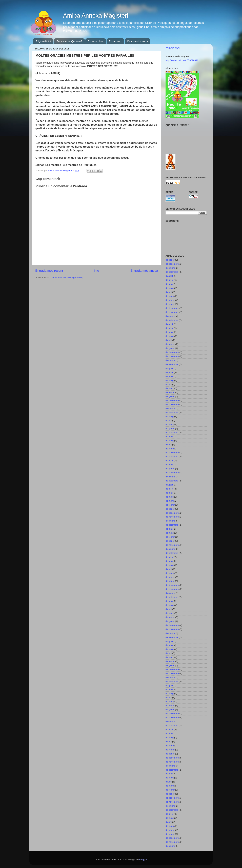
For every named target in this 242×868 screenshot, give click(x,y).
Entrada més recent (49, 271)
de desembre (172, 264)
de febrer (170, 300)
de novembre (172, 312)
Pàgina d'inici (43, 41)
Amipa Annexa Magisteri (96, 16)
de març (170, 296)
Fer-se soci (115, 41)
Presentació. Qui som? (69, 41)
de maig (170, 288)
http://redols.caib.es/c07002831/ (182, 60)
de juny (169, 284)
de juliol (169, 280)
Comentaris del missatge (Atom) (67, 277)
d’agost (169, 276)
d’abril (169, 292)
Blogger (143, 860)
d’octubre (170, 268)
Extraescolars (96, 41)
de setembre (172, 272)
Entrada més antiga (144, 271)
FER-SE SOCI (173, 48)
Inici (97, 271)
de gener (170, 260)
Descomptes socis (137, 41)
